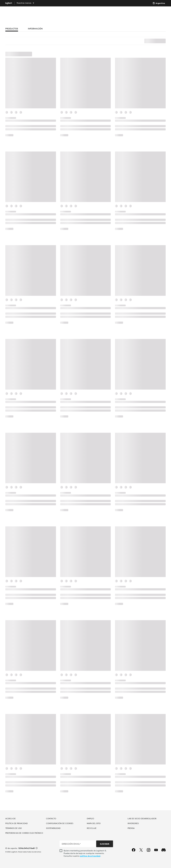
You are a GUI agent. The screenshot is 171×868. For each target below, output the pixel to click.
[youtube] (156, 850)
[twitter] (141, 850)
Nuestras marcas (24, 3)
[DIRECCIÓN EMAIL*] (78, 844)
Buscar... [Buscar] (147, 12)
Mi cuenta (164, 12)
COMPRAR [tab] (61, 12)
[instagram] (149, 850)
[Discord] (164, 850)
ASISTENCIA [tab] (109, 12)
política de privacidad (90, 856)
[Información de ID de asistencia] (37, 848)
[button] (85, 419)
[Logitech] (11, 3)
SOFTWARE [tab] (93, 12)
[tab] (12, 29)
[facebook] (134, 850)
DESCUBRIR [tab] (77, 12)
